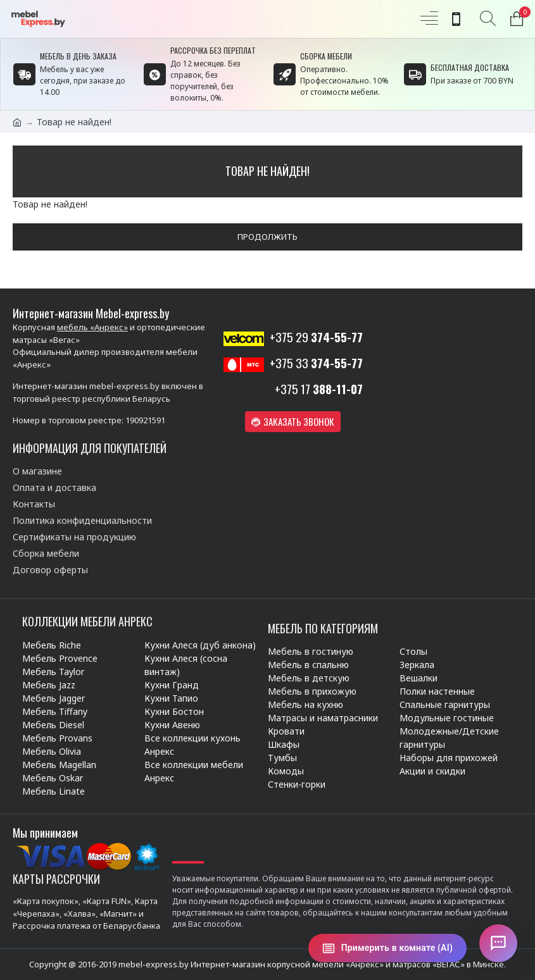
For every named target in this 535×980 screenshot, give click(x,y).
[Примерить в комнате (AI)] (387, 948)
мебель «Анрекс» (92, 327)
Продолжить (267, 237)
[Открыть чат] (498, 943)
